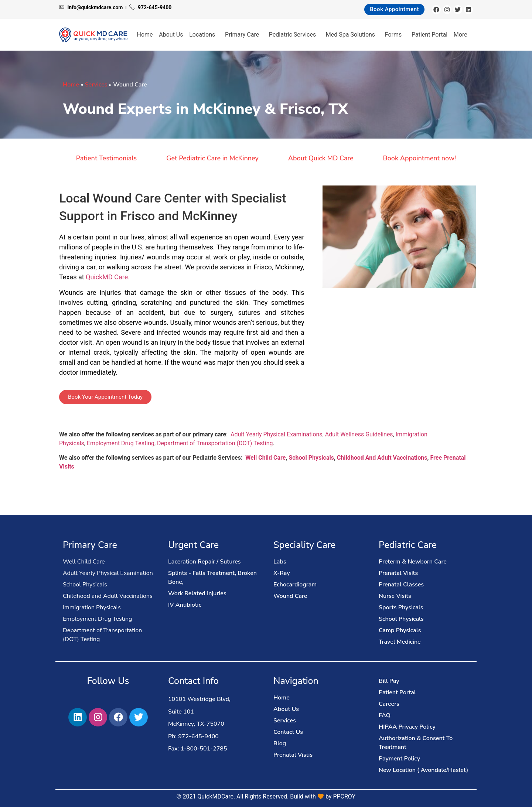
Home (145, 35)
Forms (395, 35)
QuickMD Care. (108, 277)
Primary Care (244, 35)
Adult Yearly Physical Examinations (277, 434)
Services (96, 85)
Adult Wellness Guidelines (359, 434)
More (462, 35)
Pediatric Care (408, 545)
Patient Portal (429, 35)
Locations (204, 35)
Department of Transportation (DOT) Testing (215, 443)
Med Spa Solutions (352, 35)
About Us (171, 35)
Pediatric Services (294, 35)
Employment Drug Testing (121, 443)
